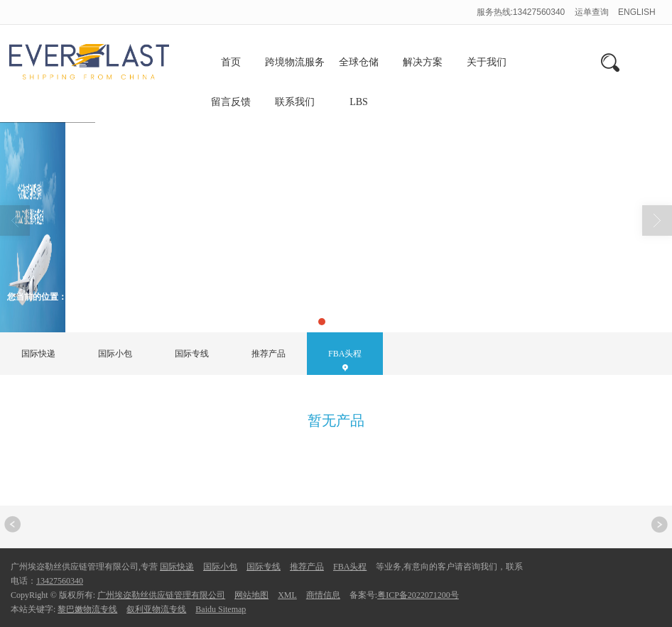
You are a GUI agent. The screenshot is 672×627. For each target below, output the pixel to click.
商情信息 (323, 595)
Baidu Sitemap (221, 609)
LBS (359, 102)
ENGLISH (637, 12)
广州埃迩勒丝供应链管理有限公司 (161, 595)
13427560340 (60, 581)
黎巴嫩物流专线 (87, 609)
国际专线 (192, 354)
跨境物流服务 (295, 62)
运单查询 (593, 12)
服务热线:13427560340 (521, 12)
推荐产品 (269, 354)
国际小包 (115, 354)
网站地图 (251, 595)
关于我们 (487, 62)
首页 (231, 62)
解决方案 (423, 62)
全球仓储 (359, 62)
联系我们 (295, 102)
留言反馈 (231, 102)
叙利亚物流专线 (156, 609)
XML (287, 595)
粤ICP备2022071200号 (418, 595)
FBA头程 (135, 297)
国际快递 (38, 354)
